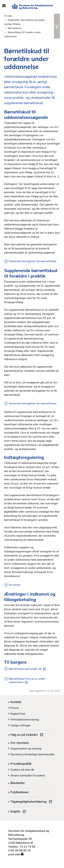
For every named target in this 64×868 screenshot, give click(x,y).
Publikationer (20, 792)
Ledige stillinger (21, 725)
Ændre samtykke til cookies (28, 775)
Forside (8, 16)
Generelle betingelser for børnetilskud (33, 261)
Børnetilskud (15, 28)
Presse (15, 708)
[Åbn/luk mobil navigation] (4, 6)
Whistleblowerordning (25, 719)
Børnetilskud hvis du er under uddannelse (27, 681)
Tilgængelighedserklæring (32, 802)
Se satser (15, 585)
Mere (57, 26)
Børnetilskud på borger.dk (28, 669)
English (19, 812)
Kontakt (16, 702)
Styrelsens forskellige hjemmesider (32, 754)
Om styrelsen (20, 743)
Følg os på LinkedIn (27, 735)
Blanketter (18, 783)
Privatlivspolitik (21, 764)
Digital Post (18, 714)
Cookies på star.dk (22, 770)
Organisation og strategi (26, 748)
